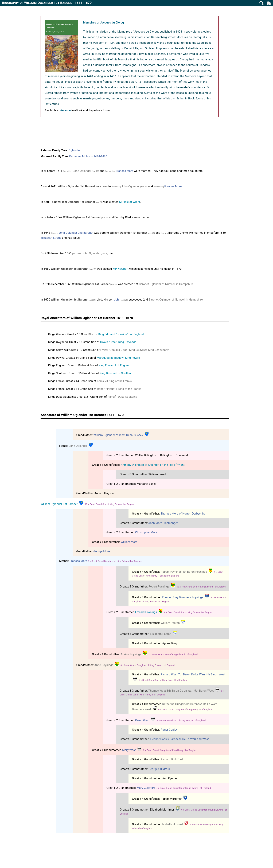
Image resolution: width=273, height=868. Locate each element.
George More (102, 551)
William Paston (170, 623)
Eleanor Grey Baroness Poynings (183, 597)
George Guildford (159, 769)
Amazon (65, 110)
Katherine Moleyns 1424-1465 (88, 156)
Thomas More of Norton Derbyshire (183, 514)
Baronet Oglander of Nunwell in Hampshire (166, 284)
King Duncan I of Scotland (116, 373)
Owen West (142, 720)
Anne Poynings (104, 665)
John (117, 300)
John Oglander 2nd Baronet (76, 233)
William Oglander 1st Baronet (59, 504)
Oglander (74, 150)
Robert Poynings (159, 587)
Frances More (124, 171)
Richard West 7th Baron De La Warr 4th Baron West (193, 674)
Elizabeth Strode (51, 238)
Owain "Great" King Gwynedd (118, 342)
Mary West (129, 750)
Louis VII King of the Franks (114, 381)
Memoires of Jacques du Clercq (103, 23)
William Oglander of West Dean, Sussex (118, 435)
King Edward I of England (115, 365)
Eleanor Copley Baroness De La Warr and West (179, 739)
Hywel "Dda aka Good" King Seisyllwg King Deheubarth (135, 350)
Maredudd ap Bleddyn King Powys (118, 358)
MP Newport (121, 269)
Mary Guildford (146, 788)
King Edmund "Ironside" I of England (121, 334)
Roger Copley (169, 730)
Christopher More (146, 532)
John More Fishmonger (163, 523)
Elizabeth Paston (161, 634)
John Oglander (82, 171)
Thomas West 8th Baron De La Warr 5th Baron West (181, 691)
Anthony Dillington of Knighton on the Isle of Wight (153, 465)
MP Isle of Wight (130, 202)
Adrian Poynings (131, 654)
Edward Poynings (146, 612)
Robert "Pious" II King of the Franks (119, 389)
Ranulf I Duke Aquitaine (122, 397)
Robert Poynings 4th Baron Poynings (184, 572)
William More (129, 542)
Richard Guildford (172, 759)
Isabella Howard (173, 824)
